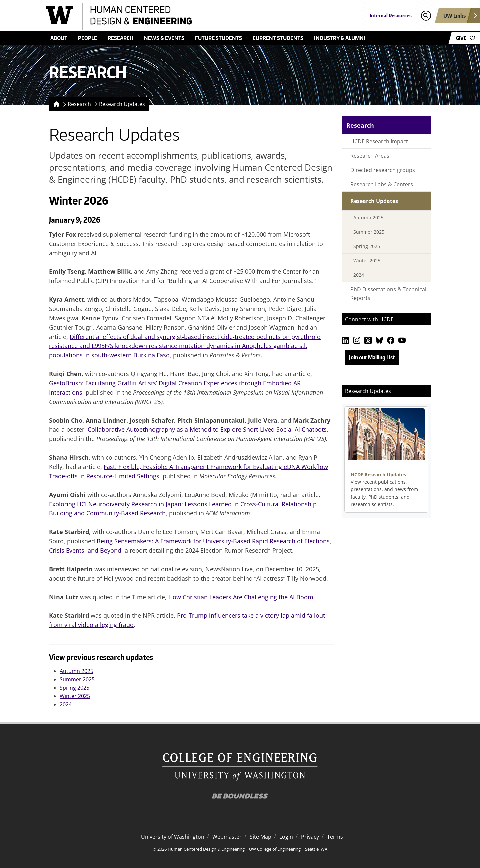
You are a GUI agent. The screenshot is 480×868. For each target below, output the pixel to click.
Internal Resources (391, 15)
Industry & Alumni (340, 38)
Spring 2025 (74, 688)
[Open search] (426, 16)
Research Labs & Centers (382, 184)
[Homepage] (55, 104)
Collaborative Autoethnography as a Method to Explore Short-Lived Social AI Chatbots (207, 429)
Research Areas (370, 156)
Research (120, 38)
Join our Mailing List (372, 357)
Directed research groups (383, 170)
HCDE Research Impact (379, 141)
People (87, 38)
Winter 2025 (75, 696)
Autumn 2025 (76, 671)
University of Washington (173, 837)
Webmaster (227, 837)
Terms (335, 837)
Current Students (278, 38)
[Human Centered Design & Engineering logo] (191, 16)
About (59, 38)
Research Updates (122, 104)
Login (286, 837)
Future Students (218, 38)
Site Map (260, 837)
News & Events (164, 38)
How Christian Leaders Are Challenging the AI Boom (241, 597)
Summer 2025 (77, 679)
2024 (66, 704)
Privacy (310, 837)
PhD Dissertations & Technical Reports (388, 294)
